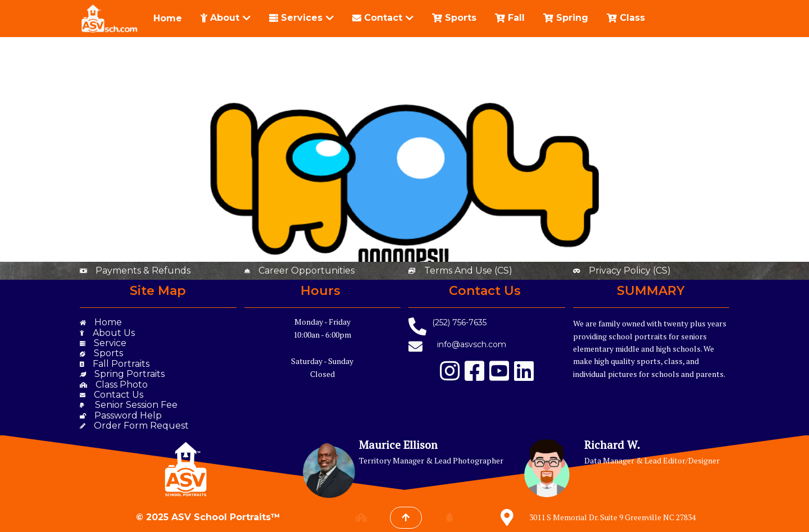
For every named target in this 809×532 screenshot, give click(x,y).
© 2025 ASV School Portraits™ (208, 517)
